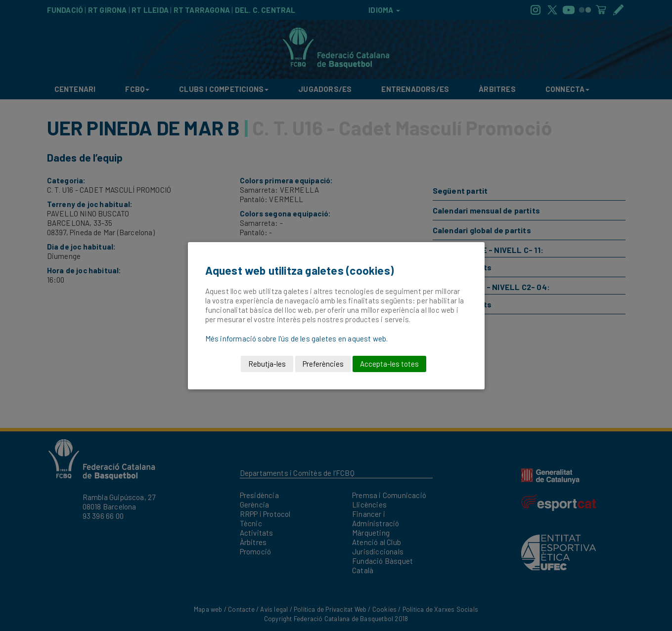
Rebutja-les (267, 364)
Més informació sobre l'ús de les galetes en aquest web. (297, 338)
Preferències (323, 364)
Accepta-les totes (389, 364)
